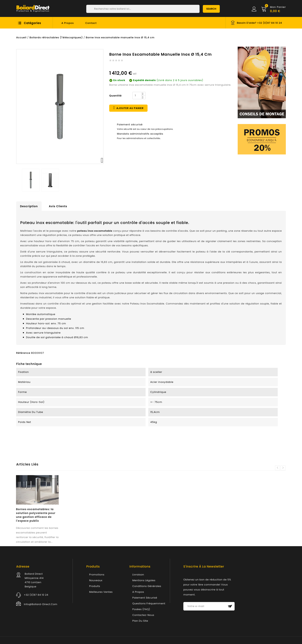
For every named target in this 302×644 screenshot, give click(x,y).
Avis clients (58, 206)
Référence (23, 353)
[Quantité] (137, 96)
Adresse (23, 566)
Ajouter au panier (128, 108)
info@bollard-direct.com (41, 604)
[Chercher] (143, 9)
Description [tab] (29, 206)
